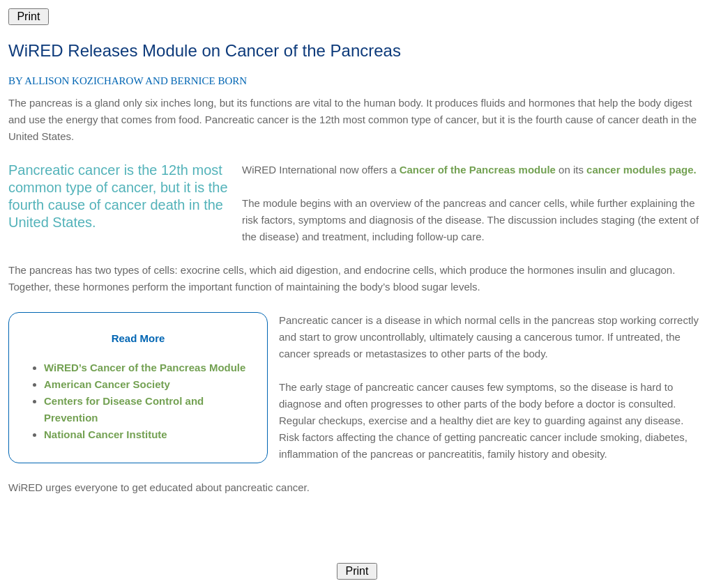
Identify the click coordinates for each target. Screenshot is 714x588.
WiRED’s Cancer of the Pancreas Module (145, 367)
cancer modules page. (641, 170)
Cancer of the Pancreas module (478, 170)
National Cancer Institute (106, 434)
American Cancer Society (107, 384)
